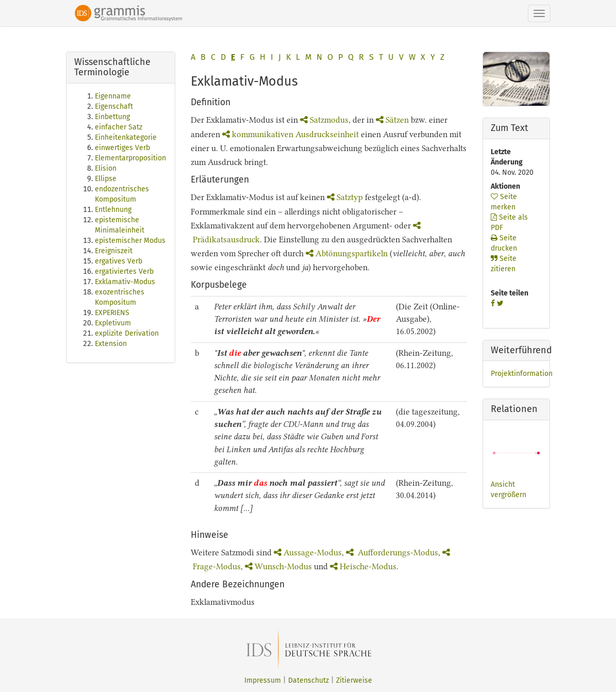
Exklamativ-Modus (125, 282)
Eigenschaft (114, 106)
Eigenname (113, 96)
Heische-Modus (363, 566)
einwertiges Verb (122, 148)
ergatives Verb (119, 261)
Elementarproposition (130, 158)
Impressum (263, 680)
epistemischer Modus (130, 241)
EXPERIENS (112, 313)
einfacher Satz (119, 127)
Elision (106, 168)
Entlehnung (113, 210)
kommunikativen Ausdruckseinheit (290, 134)
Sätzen (392, 120)
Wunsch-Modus (278, 566)
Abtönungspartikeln (347, 253)
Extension (111, 344)
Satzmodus (324, 120)
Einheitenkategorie (126, 137)
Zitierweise (354, 680)
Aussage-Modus (308, 553)
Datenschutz (309, 680)
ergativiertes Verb (124, 271)
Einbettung (112, 117)
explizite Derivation (127, 333)
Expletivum (113, 323)
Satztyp (345, 197)
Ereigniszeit (114, 251)
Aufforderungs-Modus (392, 553)
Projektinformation (522, 374)
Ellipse (106, 179)
